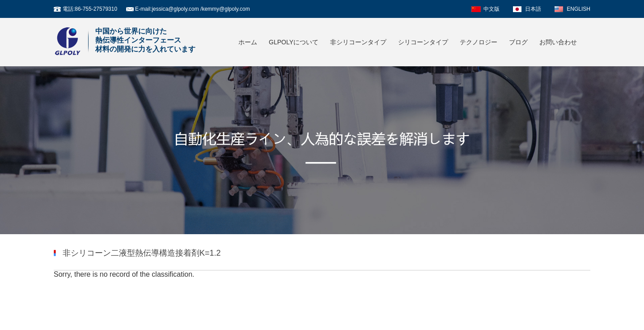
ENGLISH (578, 9)
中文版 (491, 9)
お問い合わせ (558, 42)
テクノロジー (479, 42)
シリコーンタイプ (423, 42)
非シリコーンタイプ (358, 42)
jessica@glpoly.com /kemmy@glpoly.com (201, 9)
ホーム (248, 42)
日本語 (533, 9)
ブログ (518, 42)
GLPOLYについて (294, 42)
